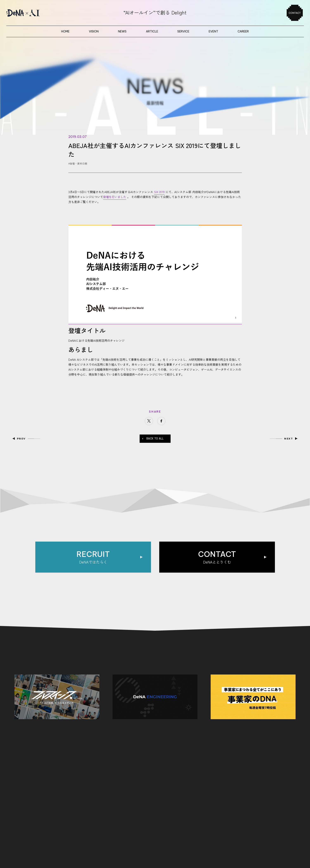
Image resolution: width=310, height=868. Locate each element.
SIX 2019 (159, 192)
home (65, 31)
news (122, 31)
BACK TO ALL (155, 439)
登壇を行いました (115, 197)
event (214, 31)
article (152, 31)
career (243, 31)
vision (94, 31)
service (183, 31)
